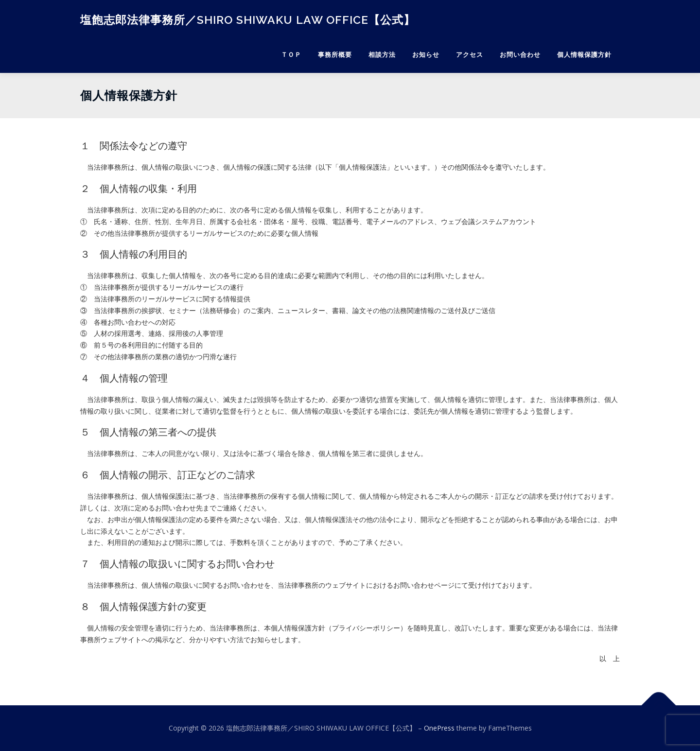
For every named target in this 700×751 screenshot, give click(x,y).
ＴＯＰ (291, 55)
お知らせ (426, 55)
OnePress (439, 728)
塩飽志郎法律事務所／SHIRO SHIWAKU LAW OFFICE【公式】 (248, 20)
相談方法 (382, 55)
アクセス (470, 55)
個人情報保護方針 (584, 55)
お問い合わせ (520, 55)
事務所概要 (335, 55)
